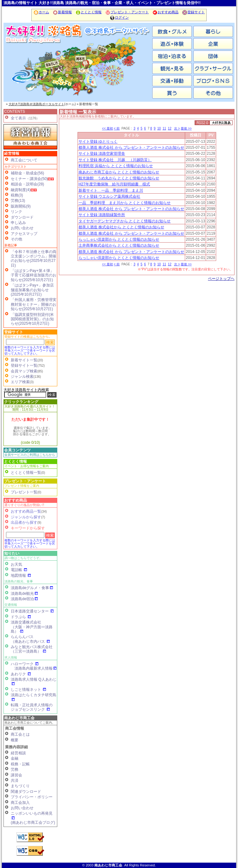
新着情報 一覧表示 (78, 112)
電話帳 (19, 570)
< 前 (117, 128)
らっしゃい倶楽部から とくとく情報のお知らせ (119, 239)
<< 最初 (107, 128)
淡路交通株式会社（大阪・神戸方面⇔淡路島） (32, 627)
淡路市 (127, 69)
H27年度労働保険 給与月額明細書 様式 (114, 184)
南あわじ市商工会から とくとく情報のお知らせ (119, 172)
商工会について (24, 160)
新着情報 (62, 12)
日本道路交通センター (32, 611)
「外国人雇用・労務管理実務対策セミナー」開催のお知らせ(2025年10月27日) (34, 304)
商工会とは (20, 734)
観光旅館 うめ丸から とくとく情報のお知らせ (119, 178)
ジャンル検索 (22, 377)
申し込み (18, 223)
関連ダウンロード (26, 792)
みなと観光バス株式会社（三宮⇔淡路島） (32, 649)
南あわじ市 (29, 69)
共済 (15, 781)
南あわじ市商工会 (19, 718)
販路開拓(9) (21, 206)
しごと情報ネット (28, 690)
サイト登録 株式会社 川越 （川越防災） (115, 160)
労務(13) (18, 201)
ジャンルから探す (26, 517)
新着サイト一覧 (24, 360)
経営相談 (18, 753)
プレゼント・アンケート (127, 12)
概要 (15, 740)
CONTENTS (15, 112)
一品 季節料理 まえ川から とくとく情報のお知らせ (125, 203)
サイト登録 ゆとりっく (98, 142)
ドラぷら (21, 617)
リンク (16, 212)
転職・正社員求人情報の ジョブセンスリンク (32, 707)
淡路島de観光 (24, 594)
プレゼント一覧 (24, 492)
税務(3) (17, 195)
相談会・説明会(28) (27, 184)
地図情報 (21, 576)
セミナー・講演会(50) (29, 179)
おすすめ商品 (165, 12)
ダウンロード (22, 217)
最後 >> (186, 128)
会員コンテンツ (17, 450)
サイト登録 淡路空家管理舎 (102, 154)
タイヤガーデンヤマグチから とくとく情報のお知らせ (125, 221)
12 (169, 128)
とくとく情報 (88, 12)
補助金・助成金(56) (27, 173)
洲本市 (78, 69)
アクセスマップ (24, 234)
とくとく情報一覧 (26, 473)
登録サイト (193, 12)
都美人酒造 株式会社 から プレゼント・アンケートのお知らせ (131, 148)
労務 (15, 769)
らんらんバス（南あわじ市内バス (30, 639)
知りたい (12, 553)
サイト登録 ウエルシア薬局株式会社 (109, 196)
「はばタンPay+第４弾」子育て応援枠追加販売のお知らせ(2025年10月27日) (34, 275)
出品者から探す (24, 522)
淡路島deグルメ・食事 (32, 588)
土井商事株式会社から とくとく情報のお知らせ (119, 245)
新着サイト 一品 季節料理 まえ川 (111, 190)
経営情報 (12, 154)
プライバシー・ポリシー (32, 797)
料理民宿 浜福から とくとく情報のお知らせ (116, 166)
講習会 (16, 775)
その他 (16, 239)
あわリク (21, 674)
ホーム (41, 12)
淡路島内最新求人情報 (36, 668)
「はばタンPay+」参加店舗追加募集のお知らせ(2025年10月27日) (32, 290)
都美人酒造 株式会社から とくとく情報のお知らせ (121, 227)
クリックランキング (21, 402)
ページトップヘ (221, 279)
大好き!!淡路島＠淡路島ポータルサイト (36, 104)
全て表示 (18, 118)
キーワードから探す (28, 528)
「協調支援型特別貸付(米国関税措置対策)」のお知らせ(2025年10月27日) (32, 319)
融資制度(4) (21, 190)
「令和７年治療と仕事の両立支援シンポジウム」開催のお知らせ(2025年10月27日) (34, 259)
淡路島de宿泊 (24, 599)
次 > (177, 128)
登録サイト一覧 (24, 365)
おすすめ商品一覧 (26, 511)
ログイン (119, 17)
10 (159, 128)
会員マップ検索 (24, 371)
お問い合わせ (22, 228)
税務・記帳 (20, 764)
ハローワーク (25, 664)
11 (164, 128)
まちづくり (20, 786)
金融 (15, 758)
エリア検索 (20, 382)
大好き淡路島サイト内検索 (26, 390)
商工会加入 (20, 803)
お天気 (16, 564)
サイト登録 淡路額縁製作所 (102, 215)
